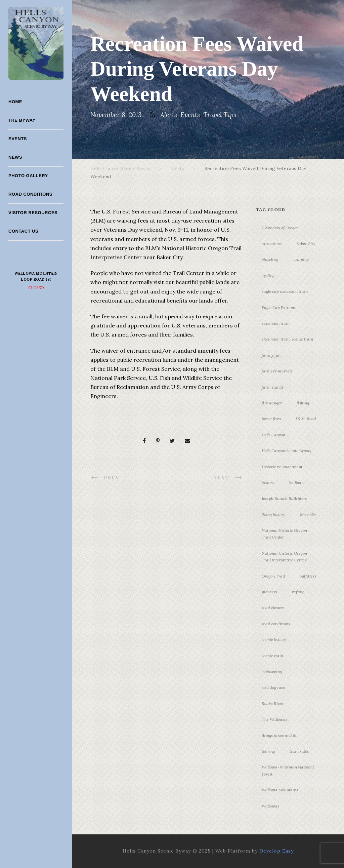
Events (18, 139)
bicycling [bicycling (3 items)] (270, 259)
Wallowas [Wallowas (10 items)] (270, 806)
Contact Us (23, 231)
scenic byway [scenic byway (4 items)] (274, 640)
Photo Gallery (28, 176)
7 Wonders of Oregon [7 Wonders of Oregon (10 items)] (280, 228)
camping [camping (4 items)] (301, 259)
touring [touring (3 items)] (268, 751)
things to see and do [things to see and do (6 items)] (279, 735)
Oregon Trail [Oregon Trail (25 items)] (273, 576)
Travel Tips (220, 115)
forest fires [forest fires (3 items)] (271, 419)
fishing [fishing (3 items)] (303, 403)
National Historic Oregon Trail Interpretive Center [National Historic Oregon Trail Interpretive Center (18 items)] (284, 557)
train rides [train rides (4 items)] (299, 751)
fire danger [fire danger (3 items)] (272, 403)
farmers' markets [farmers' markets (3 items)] (277, 371)
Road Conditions (30, 194)
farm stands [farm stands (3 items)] (273, 387)
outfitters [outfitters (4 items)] (308, 576)
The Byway (22, 120)
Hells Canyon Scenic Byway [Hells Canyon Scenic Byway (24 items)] (287, 451)
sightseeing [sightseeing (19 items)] (272, 672)
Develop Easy (276, 851)
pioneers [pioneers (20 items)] (269, 592)
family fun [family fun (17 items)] (271, 355)
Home (15, 102)
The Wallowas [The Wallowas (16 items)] (274, 719)
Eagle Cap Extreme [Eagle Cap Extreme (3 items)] (279, 307)
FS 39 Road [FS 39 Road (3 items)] (306, 419)
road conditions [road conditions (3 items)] (276, 624)
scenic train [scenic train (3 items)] (272, 656)
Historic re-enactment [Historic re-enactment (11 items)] (282, 467)
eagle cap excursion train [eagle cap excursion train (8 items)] (285, 291)
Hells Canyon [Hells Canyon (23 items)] (273, 435)
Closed (36, 288)
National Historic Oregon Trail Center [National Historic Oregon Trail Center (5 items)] (284, 534)
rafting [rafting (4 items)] (298, 592)
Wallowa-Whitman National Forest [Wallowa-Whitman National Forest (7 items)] (288, 770)
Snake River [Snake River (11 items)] (273, 703)
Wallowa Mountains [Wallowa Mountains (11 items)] (280, 790)
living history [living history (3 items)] (273, 515)
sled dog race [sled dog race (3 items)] (273, 687)
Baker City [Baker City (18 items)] (306, 244)
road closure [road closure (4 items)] (273, 608)
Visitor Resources (33, 213)
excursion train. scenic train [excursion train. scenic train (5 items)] (287, 339)
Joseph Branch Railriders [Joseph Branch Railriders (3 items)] (284, 498)
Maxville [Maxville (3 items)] (308, 515)
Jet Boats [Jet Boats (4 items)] (297, 483)
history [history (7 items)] (268, 483)
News (15, 157)
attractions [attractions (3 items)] (272, 244)
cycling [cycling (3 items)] (268, 275)
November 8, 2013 (116, 115)
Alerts (169, 115)
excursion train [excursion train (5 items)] (276, 323)
